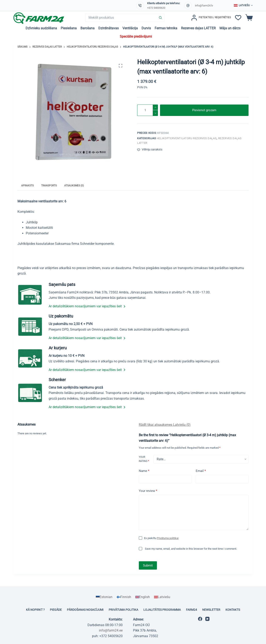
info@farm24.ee (111, 630)
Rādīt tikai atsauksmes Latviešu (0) (165, 425)
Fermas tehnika (166, 28)
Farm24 (191, 610)
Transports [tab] (49, 186)
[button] (243, 6)
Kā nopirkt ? (35, 610)
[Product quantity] (148, 110)
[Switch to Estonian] (104, 597)
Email (201, 471)
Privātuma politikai (168, 538)
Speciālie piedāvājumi (136, 36)
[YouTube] (207, 619)
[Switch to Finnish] (124, 597)
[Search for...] (121, 18)
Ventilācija (130, 28)
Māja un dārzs (230, 28)
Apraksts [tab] (27, 186)
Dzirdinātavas (108, 28)
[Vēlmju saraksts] (238, 18)
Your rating (144, 459)
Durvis (146, 28)
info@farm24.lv (204, 6)
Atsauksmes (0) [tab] (74, 186)
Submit (148, 565)
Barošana (87, 28)
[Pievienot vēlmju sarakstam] (150, 150)
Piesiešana (69, 28)
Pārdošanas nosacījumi (85, 610)
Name (144, 471)
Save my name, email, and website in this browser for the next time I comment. (191, 549)
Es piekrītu (161, 538)
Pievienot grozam (204, 110)
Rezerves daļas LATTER (198, 28)
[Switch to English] (143, 597)
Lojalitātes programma (162, 610)
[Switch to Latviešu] (162, 597)
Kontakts (233, 610)
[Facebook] (200, 619)
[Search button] (160, 18)
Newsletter (211, 610)
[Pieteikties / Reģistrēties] (211, 18)
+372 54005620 (156, 8)
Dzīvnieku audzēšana (41, 28)
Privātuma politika (123, 610)
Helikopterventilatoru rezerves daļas (187, 138)
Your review (148, 491)
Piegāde (56, 610)
